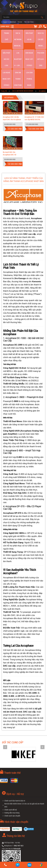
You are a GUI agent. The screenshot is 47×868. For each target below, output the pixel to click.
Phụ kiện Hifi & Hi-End (41, 40)
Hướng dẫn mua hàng (12, 774)
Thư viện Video (29, 22)
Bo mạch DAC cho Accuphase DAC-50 (10, 115)
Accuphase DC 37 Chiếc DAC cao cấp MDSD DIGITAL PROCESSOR (34, 81)
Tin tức (20, 22)
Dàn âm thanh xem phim (18, 47)
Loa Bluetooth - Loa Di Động (18, 40)
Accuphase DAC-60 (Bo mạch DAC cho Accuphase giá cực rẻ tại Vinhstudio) (12, 81)
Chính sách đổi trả (11, 771)
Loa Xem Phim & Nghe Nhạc (29, 47)
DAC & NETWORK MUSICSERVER (18, 33)
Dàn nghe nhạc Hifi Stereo (29, 40)
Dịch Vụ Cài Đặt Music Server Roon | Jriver (41, 33)
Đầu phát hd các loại (7, 40)
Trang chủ (7, 33)
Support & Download (9, 22)
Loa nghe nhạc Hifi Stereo (7, 47)
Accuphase (42, 52)
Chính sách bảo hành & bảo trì (15, 762)
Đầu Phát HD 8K (29, 33)
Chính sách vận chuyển (12, 777)
